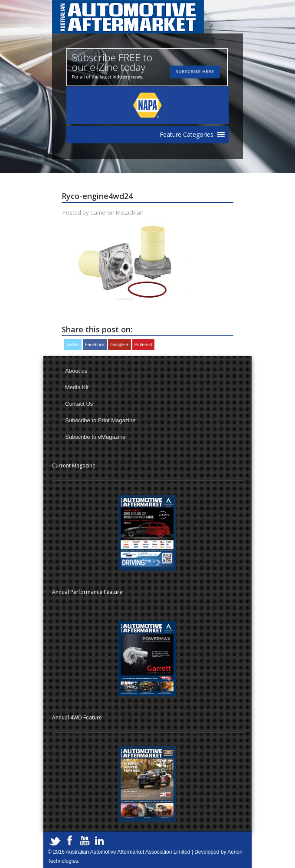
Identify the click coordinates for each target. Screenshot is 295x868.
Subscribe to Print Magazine (100, 420)
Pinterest (143, 345)
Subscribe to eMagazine (95, 437)
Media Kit (77, 387)
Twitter (73, 345)
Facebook (95, 345)
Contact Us (79, 404)
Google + (119, 345)
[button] (187, 135)
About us (76, 371)
